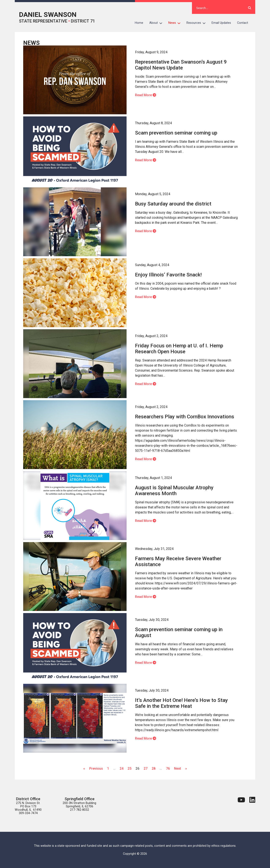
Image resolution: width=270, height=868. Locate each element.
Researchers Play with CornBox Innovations (185, 417)
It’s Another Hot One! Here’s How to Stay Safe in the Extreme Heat (181, 703)
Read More (146, 95)
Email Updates (221, 23)
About (157, 23)
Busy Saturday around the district (173, 204)
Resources (198, 23)
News (176, 23)
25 (130, 769)
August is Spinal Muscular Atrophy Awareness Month (174, 491)
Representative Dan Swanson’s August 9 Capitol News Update (181, 65)
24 (121, 769)
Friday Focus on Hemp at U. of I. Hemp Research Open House (179, 349)
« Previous (93, 769)
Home (139, 23)
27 (146, 769)
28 (154, 769)
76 (168, 769)
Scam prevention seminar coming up (176, 133)
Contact (243, 23)
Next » (180, 769)
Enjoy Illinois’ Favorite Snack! (168, 275)
